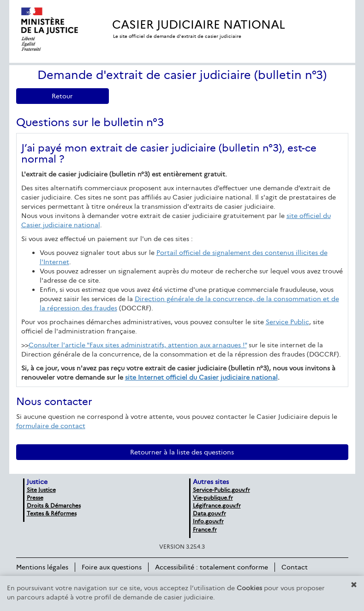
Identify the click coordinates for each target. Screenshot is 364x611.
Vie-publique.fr (213, 498)
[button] (354, 585)
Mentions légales (42, 567)
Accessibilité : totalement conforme (212, 567)
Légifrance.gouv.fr (217, 505)
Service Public (287, 322)
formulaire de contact (51, 426)
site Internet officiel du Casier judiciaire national (201, 377)
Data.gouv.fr (209, 513)
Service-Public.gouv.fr (221, 490)
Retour (62, 96)
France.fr (205, 529)
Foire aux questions (112, 567)
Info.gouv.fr (208, 521)
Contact (295, 567)
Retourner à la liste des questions (182, 452)
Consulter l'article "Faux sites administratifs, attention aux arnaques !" (138, 345)
